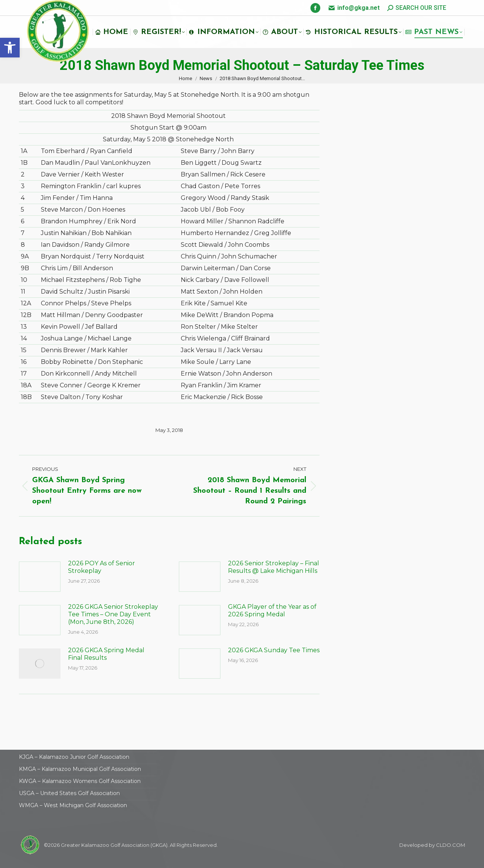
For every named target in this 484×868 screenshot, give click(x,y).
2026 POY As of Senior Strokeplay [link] (102, 567)
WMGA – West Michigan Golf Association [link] (73, 805)
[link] (10, 48)
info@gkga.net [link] (358, 8)
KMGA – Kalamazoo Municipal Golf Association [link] (80, 769)
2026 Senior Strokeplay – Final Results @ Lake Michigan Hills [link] (274, 567)
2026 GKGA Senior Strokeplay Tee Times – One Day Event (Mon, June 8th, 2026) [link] (113, 614)
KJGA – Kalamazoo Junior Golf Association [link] (74, 757)
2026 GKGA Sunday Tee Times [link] (274, 650)
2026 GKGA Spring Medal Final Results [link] (106, 654)
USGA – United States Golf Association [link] (69, 793)
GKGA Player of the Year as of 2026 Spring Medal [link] (272, 610)
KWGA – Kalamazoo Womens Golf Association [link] (80, 781)
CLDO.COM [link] (451, 845)
